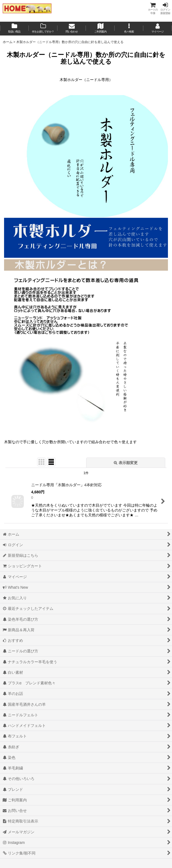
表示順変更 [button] (126, 463)
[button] (129, 29)
